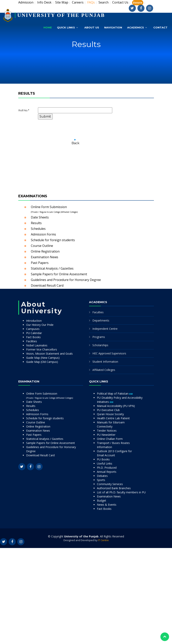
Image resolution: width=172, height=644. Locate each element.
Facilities (32, 341)
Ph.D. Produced (107, 468)
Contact (160, 27)
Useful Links (105, 463)
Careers (78, 2)
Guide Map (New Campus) (43, 358)
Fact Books (33, 337)
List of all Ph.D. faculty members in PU (121, 492)
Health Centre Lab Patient (113, 418)
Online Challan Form (110, 439)
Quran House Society (110, 414)
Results (36, 223)
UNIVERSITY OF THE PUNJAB (61, 15)
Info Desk (44, 2)
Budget (102, 500)
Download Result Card (47, 285)
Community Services (110, 484)
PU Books (103, 459)
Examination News (45, 257)
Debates (102, 476)
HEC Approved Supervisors (109, 353)
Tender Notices (107, 431)
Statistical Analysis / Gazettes (52, 268)
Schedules (38, 229)
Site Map (62, 2)
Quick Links (66, 27)
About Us (92, 27)
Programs (99, 337)
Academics (136, 27)
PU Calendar (34, 333)
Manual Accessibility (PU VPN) (116, 406)
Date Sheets (40, 217)
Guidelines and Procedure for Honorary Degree (66, 280)
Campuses (33, 329)
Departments (101, 320)
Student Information (105, 362)
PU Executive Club (108, 410)
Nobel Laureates (37, 345)
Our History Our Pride (40, 325)
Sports (101, 480)
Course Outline (42, 246)
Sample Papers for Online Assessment (59, 274)
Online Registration (45, 251)
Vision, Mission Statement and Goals (49, 354)
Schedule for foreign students (53, 240)
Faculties (98, 312)
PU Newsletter (106, 435)
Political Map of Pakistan (115, 394)
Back (75, 143)
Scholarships (100, 345)
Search (103, 2)
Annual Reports (107, 472)
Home (48, 27)
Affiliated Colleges (104, 370)
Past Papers (40, 263)
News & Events (107, 505)
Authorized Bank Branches (114, 488)
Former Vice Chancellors (42, 349)
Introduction (34, 321)
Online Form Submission (54, 209)
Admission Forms (43, 234)
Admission (26, 2)
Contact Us (120, 2)
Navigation (113, 27)
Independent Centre (105, 329)
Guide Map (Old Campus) (42, 362)
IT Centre (103, 540)
